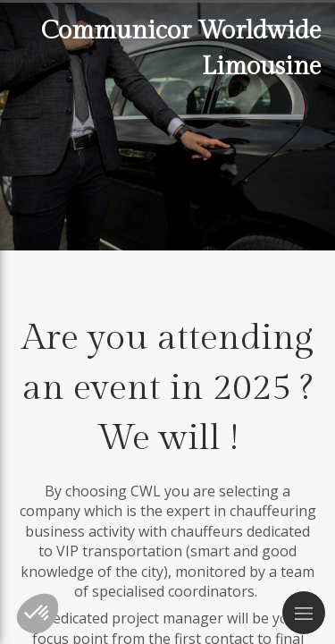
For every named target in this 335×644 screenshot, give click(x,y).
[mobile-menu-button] (304, 613)
